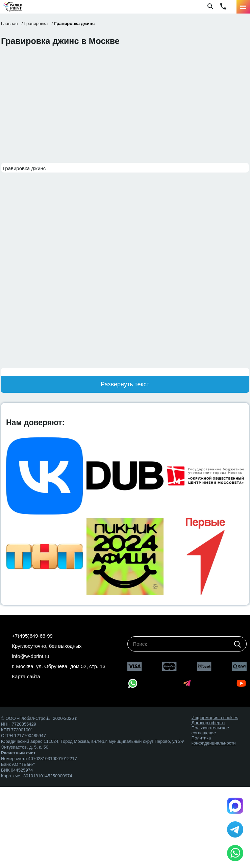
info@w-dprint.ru (30, 656)
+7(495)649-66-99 (32, 636)
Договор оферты (208, 723)
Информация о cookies (215, 718)
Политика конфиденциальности (214, 740)
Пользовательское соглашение (210, 730)
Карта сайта (26, 676)
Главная (9, 24)
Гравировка (36, 24)
